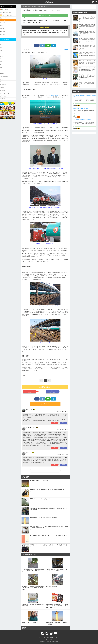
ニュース (6, 18)
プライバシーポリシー (8, 92)
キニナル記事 (7, 9)
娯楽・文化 (5, 28)
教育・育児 (5, 31)
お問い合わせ (6, 94)
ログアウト (5, 97)
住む (4, 50)
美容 (4, 47)
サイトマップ (6, 83)
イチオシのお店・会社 (9, 15)
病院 (4, 61)
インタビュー (6, 36)
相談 (4, 64)
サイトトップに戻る (9, 7)
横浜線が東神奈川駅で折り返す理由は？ (81, 108)
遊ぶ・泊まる (6, 58)
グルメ (4, 25)
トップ (23, 7)
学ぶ (4, 52)
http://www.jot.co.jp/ (53, 95)
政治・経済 (5, 23)
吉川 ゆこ (66, 49)
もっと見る (45, 471)
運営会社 (5, 86)
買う (4, 44)
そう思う (54, 423)
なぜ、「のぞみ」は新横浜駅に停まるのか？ (82, 120)
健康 (4, 66)
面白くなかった (52, 392)
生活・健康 (5, 34)
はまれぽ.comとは (7, 75)
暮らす (4, 55)
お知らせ (5, 72)
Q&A (4, 81)
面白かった (30, 392)
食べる (4, 41)
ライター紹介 (6, 78)
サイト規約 (5, 89)
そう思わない (63, 423)
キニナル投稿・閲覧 (8, 12)
